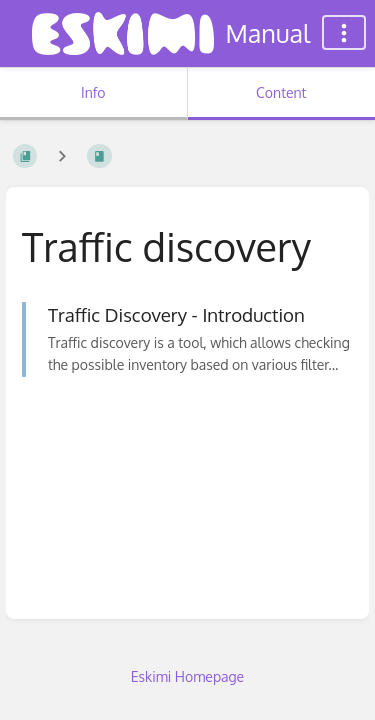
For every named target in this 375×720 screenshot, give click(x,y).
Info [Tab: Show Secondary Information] (93, 92)
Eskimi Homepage (187, 676)
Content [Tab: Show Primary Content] (281, 92)
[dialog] (337, 680)
